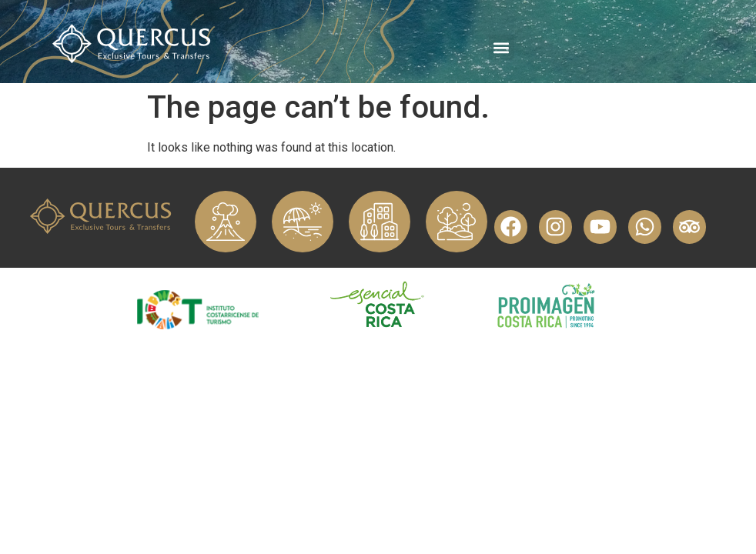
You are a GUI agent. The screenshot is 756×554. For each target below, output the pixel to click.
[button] (502, 47)
